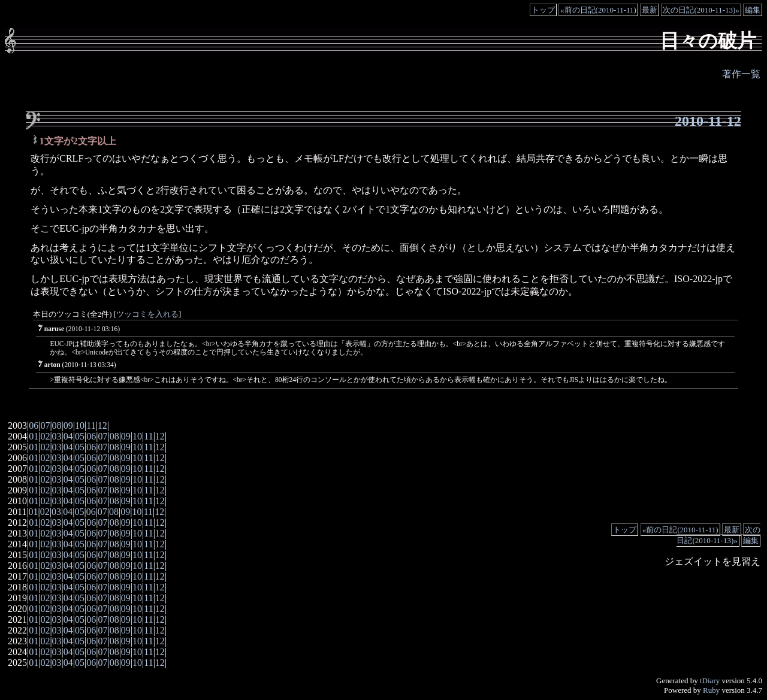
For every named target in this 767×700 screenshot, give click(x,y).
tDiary (710, 681)
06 (34, 425)
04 (68, 436)
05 (80, 436)
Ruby (711, 690)
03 (57, 436)
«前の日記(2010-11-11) (598, 10)
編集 (753, 10)
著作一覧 (741, 74)
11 (91, 425)
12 (102, 425)
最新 (650, 10)
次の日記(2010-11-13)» (701, 10)
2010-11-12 (708, 121)
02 (45, 436)
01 (34, 436)
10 (80, 425)
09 (68, 425)
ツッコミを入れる (147, 314)
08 (57, 425)
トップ (543, 10)
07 (45, 425)
